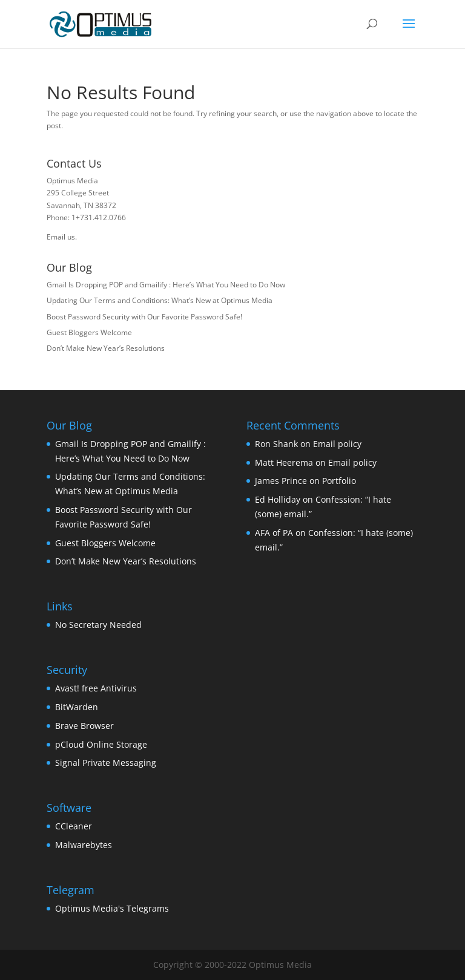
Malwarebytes (84, 845)
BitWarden (77, 707)
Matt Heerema (284, 462)
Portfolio (339, 481)
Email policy (337, 444)
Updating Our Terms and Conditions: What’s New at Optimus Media (160, 300)
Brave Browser (84, 726)
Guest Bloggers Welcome (89, 332)
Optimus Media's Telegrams (112, 908)
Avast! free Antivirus (96, 688)
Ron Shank (276, 444)
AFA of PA (274, 533)
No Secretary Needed (98, 625)
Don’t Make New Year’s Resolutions (106, 348)
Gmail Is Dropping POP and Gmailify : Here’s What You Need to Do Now (166, 285)
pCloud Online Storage (101, 744)
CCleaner (74, 826)
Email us (61, 237)
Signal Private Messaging (106, 763)
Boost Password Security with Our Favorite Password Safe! (144, 317)
